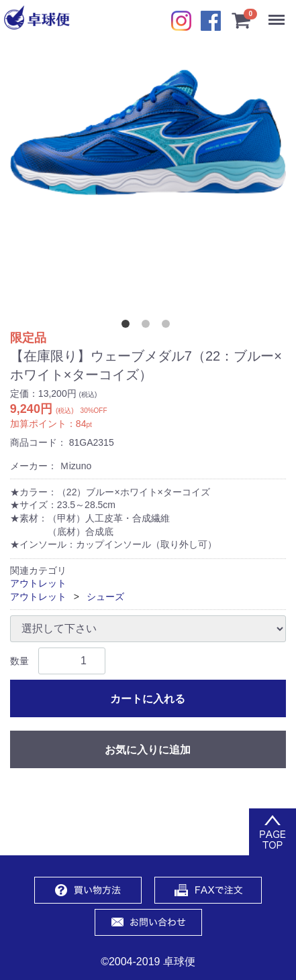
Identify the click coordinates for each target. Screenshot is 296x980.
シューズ (105, 597)
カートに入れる (148, 699)
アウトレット (38, 583)
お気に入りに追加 (148, 750)
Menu (280, 13)
